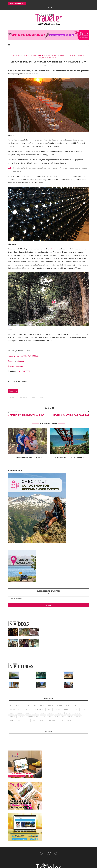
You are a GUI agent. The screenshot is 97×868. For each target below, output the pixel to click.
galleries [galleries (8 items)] (19, 713)
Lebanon (12, 398)
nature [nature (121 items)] (21, 717)
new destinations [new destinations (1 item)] (32, 717)
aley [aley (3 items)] (11, 705)
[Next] (30, 3)
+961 (24, 371)
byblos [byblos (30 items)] (83, 705)
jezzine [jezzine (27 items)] (50, 713)
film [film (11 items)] (83, 709)
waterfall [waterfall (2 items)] (42, 721)
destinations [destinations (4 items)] (39, 709)
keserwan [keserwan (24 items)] (59, 713)
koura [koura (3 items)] (68, 713)
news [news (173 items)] (43, 717)
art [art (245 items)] (29, 705)
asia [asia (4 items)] (35, 705)
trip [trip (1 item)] (19, 721)
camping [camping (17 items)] (12, 709)
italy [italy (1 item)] (43, 713)
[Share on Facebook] (44, 408)
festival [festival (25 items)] (66, 709)
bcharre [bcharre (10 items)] (60, 705)
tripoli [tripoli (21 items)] (26, 721)
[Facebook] (45, 7)
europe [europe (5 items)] (49, 709)
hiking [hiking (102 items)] (36, 713)
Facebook (12, 361)
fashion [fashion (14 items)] (57, 709)
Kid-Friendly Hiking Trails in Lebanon (28, 457)
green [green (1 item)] (28, 713)
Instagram (20, 361)
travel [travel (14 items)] (12, 721)
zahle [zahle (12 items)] (61, 721)
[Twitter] (48, 7)
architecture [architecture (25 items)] (20, 705)
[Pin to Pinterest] (48, 408)
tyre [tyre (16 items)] (33, 721)
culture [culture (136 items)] (29, 709)
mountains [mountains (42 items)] (77, 713)
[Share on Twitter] (46, 408)
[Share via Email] (53, 408)
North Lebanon (23, 398)
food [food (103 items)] (11, 713)
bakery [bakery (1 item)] (42, 705)
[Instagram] (51, 7)
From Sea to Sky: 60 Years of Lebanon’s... (69, 457)
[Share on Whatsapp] (51, 408)
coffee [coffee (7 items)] (20, 709)
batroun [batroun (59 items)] (51, 705)
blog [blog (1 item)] (76, 705)
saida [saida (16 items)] (57, 717)
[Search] (88, 45)
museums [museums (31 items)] (12, 717)
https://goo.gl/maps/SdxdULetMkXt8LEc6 (24, 356)
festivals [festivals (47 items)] (75, 709)
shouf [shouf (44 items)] (70, 717)
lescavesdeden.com (15, 366)
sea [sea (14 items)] (63, 717)
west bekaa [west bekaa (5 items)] (52, 721)
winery (41, 398)
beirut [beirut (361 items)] (68, 705)
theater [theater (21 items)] (78, 717)
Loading (13, 391)
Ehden (53, 249)
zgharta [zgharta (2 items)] (69, 721)
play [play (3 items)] (50, 717)
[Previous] (28, 3)
